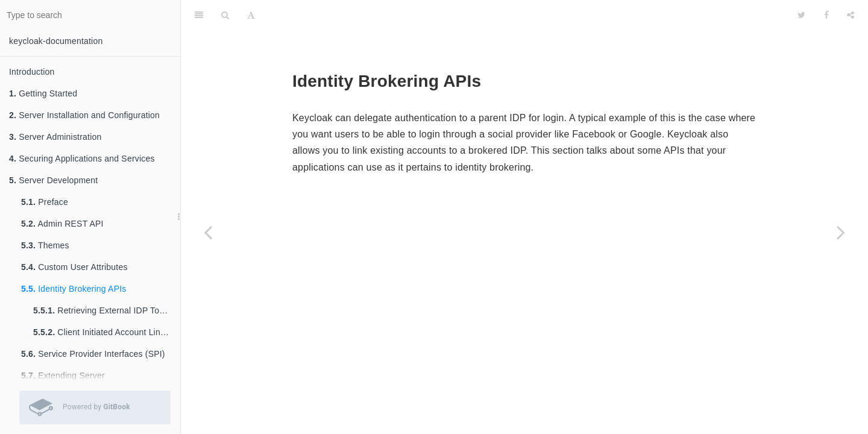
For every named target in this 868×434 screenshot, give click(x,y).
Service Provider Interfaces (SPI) (93, 354)
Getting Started (43, 93)
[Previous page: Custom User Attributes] (208, 232)
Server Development (53, 180)
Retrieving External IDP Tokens (105, 310)
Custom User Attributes (74, 267)
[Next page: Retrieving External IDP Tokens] (841, 232)
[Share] (851, 15)
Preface (45, 202)
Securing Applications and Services (82, 159)
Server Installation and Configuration (84, 115)
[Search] (225, 15)
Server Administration (55, 137)
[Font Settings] (251, 15)
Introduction (32, 72)
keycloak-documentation (56, 41)
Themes (45, 245)
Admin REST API (62, 224)
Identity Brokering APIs (74, 289)
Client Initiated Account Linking (105, 332)
